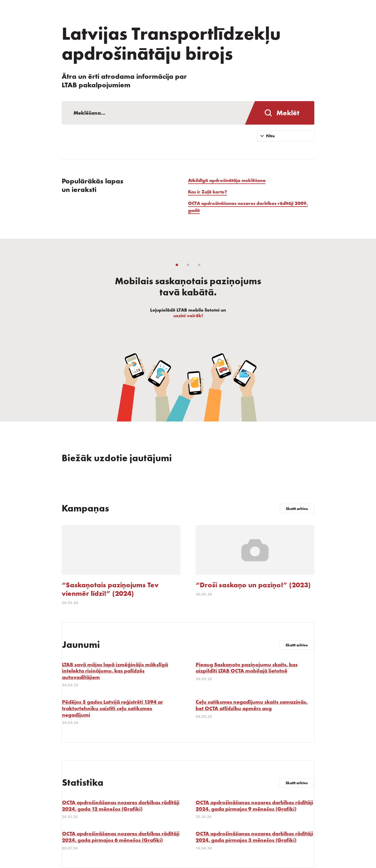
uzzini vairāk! (188, 316)
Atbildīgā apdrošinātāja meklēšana (227, 180)
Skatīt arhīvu (297, 509)
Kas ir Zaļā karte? (208, 192)
